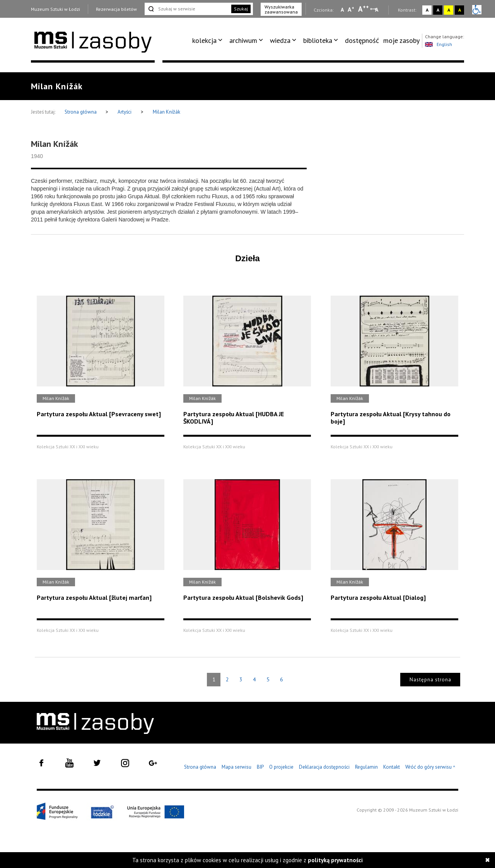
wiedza (280, 40)
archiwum (243, 40)
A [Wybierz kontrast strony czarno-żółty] (460, 10)
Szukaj (241, 9)
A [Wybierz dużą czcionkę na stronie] (364, 9)
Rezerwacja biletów (116, 9)
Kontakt (392, 767)
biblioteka (318, 40)
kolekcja (204, 40)
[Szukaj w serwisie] (187, 9)
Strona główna (81, 112)
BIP (260, 767)
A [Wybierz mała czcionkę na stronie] (342, 10)
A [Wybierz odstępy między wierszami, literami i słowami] (377, 10)
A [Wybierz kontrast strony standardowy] (427, 10)
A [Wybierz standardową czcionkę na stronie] (351, 9)
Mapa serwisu (236, 767)
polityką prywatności (335, 860)
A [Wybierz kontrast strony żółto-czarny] (449, 10)
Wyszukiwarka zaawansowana (281, 9)
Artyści (125, 112)
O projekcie (281, 767)
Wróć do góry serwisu (430, 767)
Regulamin (366, 767)
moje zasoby (401, 40)
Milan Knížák (166, 112)
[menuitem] (209, 41)
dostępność (362, 40)
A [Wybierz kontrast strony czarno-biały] (438, 10)
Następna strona (430, 680)
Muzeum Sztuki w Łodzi (55, 9)
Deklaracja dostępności (324, 767)
